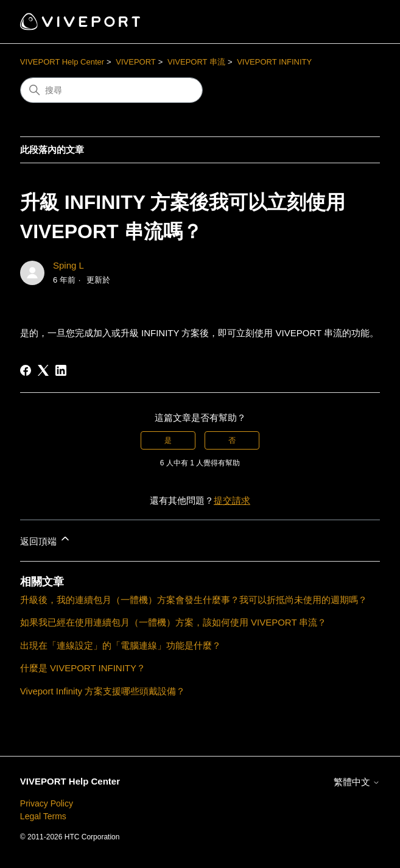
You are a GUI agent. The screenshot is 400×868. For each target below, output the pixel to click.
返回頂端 (46, 539)
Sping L (68, 265)
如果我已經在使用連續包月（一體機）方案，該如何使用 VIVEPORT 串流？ (174, 622)
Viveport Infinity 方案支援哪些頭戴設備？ (103, 691)
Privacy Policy (47, 803)
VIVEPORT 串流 (196, 62)
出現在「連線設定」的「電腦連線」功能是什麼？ (121, 645)
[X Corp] (43, 370)
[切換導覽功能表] (358, 22)
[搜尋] (111, 90)
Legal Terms (43, 816)
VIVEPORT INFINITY (274, 62)
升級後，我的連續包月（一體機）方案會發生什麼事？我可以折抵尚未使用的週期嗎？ (194, 600)
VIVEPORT (136, 62)
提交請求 (232, 500)
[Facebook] (26, 370)
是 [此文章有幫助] (168, 440)
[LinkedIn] (61, 370)
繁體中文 (357, 782)
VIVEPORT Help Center (62, 62)
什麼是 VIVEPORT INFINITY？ (83, 668)
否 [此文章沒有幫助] (232, 440)
